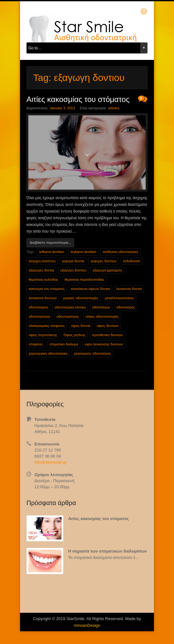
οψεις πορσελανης (43, 335)
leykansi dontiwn (84, 252)
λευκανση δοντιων (43, 298)
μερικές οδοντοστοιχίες (81, 298)
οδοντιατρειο (38, 307)
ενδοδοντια (132, 261)
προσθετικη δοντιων (107, 335)
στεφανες (36, 344)
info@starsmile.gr (51, 462)
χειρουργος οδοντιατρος (93, 353)
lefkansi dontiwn (52, 252)
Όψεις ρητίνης (75, 335)
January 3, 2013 (62, 108)
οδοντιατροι (101, 307)
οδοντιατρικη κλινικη (70, 307)
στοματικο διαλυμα (64, 344)
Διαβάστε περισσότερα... (50, 242)
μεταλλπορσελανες (120, 298)
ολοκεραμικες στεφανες (47, 326)
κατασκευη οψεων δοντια (91, 289)
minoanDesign (87, 625)
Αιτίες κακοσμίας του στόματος (99, 519)
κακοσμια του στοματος (47, 289)
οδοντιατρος (126, 307)
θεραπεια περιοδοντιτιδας (84, 279)
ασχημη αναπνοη (42, 261)
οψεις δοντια (81, 326)
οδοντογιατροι (40, 316)
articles (114, 108)
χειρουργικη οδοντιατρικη (48, 353)
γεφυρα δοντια (73, 261)
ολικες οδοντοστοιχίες (102, 316)
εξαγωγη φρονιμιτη (107, 270)
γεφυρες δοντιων (104, 261)
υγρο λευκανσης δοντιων (104, 344)
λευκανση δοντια (129, 289)
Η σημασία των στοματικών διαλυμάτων (108, 551)
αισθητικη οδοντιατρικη (120, 252)
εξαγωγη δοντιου (73, 270)
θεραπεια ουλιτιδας (43, 279)
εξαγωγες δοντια (41, 270)
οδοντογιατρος (68, 316)
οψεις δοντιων (108, 326)
